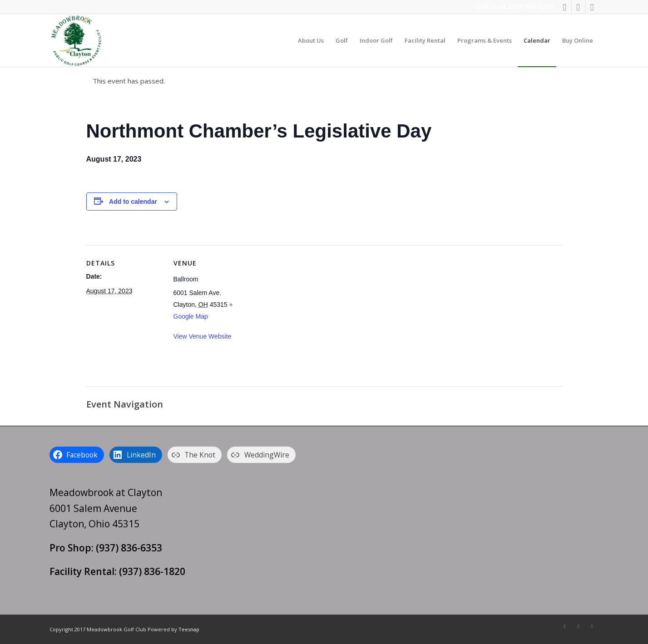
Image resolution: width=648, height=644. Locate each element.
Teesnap (189, 629)
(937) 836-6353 (531, 7)
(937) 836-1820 (152, 571)
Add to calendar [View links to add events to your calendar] (133, 202)
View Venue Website (203, 336)
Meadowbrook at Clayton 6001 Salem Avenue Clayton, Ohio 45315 (106, 508)
